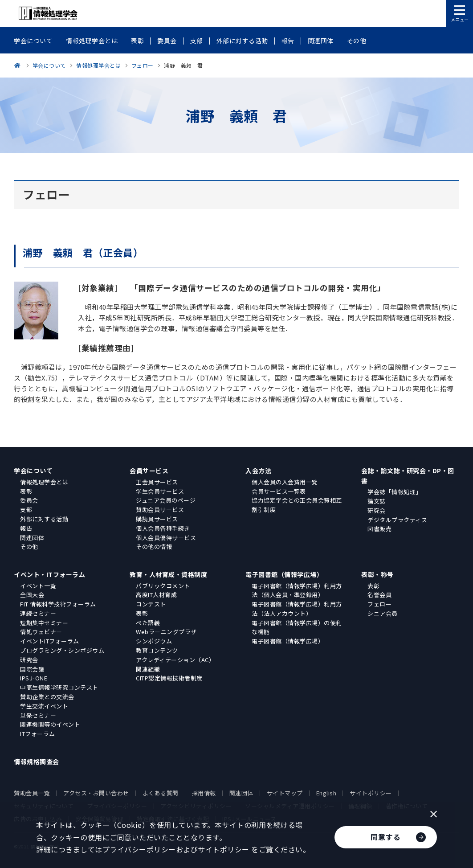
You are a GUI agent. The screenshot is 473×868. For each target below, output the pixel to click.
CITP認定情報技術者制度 (169, 678)
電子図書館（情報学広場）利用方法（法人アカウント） (297, 609)
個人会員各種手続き (163, 528)
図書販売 (379, 529)
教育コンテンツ (157, 650)
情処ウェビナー (41, 632)
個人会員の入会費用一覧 (285, 482)
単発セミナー (38, 715)
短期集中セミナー (44, 623)
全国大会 (32, 595)
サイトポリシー (371, 793)
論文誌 (377, 501)
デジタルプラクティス (397, 520)
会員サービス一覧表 (279, 491)
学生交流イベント (44, 706)
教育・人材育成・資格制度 (168, 574)
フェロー (379, 604)
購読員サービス (157, 519)
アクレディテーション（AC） (175, 660)
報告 (26, 528)
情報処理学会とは (44, 482)
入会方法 (258, 471)
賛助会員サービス (160, 510)
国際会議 (32, 669)
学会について (33, 471)
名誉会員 (379, 595)
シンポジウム (154, 641)
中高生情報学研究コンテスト (59, 687)
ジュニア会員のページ (166, 500)
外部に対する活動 (44, 519)
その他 (29, 547)
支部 (26, 510)
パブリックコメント (163, 586)
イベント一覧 (38, 586)
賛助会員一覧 (32, 793)
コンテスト (151, 604)
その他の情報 (154, 547)
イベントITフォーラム (50, 641)
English (326, 793)
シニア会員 (383, 613)
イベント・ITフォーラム (49, 574)
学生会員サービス (160, 491)
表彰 (26, 491)
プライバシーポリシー (139, 849)
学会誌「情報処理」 (395, 492)
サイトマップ (285, 793)
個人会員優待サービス (166, 538)
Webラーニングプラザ (166, 632)
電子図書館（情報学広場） (284, 574)
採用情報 (204, 793)
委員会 (29, 500)
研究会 (377, 510)
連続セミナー (38, 613)
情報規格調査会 (37, 762)
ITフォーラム (38, 734)
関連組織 (148, 669)
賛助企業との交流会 (47, 697)
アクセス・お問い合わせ (96, 793)
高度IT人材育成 (156, 595)
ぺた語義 (148, 623)
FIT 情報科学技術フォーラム (58, 604)
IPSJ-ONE (34, 678)
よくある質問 (161, 793)
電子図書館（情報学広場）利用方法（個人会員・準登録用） (297, 590)
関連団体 (32, 538)
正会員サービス (157, 482)
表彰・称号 (377, 574)
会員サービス (149, 471)
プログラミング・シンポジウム (62, 650)
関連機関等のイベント (50, 724)
